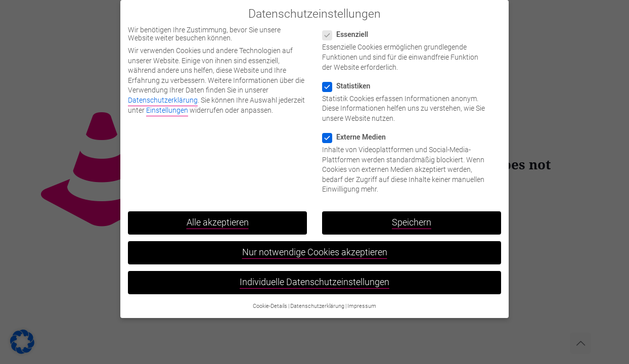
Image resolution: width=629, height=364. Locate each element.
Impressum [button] (362, 297)
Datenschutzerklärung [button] (317, 297)
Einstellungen (167, 101)
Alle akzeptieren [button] (218, 213)
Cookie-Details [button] (270, 297)
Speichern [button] (412, 213)
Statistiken (350, 76)
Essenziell (349, 25)
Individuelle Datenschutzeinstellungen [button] (314, 273)
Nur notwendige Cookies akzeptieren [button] (315, 243)
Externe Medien (358, 128)
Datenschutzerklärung (163, 91)
